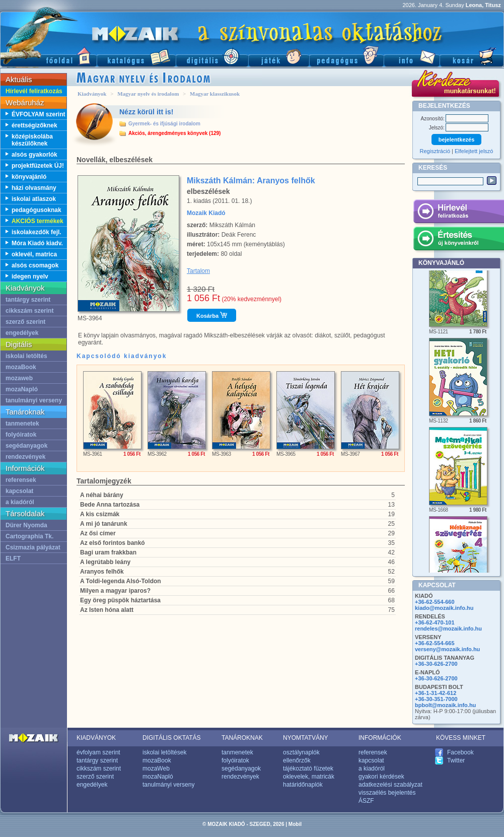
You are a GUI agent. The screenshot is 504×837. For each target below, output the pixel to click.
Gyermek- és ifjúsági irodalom (164, 124)
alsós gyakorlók (34, 155)
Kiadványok (92, 94)
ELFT (13, 559)
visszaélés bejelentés (387, 793)
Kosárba (212, 315)
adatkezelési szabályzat (390, 785)
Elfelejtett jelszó (474, 151)
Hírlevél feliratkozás (34, 91)
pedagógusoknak (37, 210)
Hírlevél (458, 213)
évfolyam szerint (98, 752)
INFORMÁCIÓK (380, 738)
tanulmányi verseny (34, 400)
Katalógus (136, 56)
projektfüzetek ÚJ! (38, 166)
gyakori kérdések (381, 777)
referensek (21, 480)
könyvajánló (29, 177)
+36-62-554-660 (435, 602)
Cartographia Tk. (29, 536)
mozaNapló (22, 389)
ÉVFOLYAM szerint (38, 114)
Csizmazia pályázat (33, 547)
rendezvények (25, 457)
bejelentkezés (457, 139)
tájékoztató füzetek (308, 769)
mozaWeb (156, 769)
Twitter (456, 760)
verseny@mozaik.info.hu (447, 649)
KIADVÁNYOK (96, 738)
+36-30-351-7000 (436, 699)
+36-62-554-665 (435, 643)
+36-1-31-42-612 (436, 693)
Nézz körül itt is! (146, 112)
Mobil (295, 824)
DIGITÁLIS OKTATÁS (172, 738)
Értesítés (458, 240)
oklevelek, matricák (309, 777)
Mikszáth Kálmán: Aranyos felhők (251, 181)
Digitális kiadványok (212, 56)
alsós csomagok (35, 265)
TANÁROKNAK (242, 738)
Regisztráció (435, 151)
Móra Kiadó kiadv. (37, 243)
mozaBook (21, 367)
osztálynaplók (301, 752)
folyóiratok (21, 435)
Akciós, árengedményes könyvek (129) (174, 133)
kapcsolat (19, 491)
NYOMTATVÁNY (306, 738)
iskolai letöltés (26, 356)
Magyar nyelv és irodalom (148, 94)
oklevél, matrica (34, 254)
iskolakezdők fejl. (37, 232)
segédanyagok (26, 446)
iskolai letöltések (164, 752)
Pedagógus (346, 56)
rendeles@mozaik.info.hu (448, 629)
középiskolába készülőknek (32, 140)
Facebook (460, 752)
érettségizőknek (34, 125)
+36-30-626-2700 (436, 664)
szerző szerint (25, 322)
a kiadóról (20, 502)
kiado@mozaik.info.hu (444, 608)
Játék (279, 56)
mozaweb (19, 378)
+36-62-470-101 (435, 622)
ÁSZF (366, 801)
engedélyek (22, 333)
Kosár (472, 56)
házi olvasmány (34, 188)
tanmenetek (22, 424)
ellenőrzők (297, 760)
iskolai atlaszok (34, 199)
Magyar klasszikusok (215, 94)
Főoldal (48, 56)
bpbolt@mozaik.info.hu (445, 705)
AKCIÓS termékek (38, 221)
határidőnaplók (303, 785)
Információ (412, 56)
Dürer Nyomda (26, 525)
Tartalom (198, 271)
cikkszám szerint (29, 311)
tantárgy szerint (28, 300)
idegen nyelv (30, 276)
